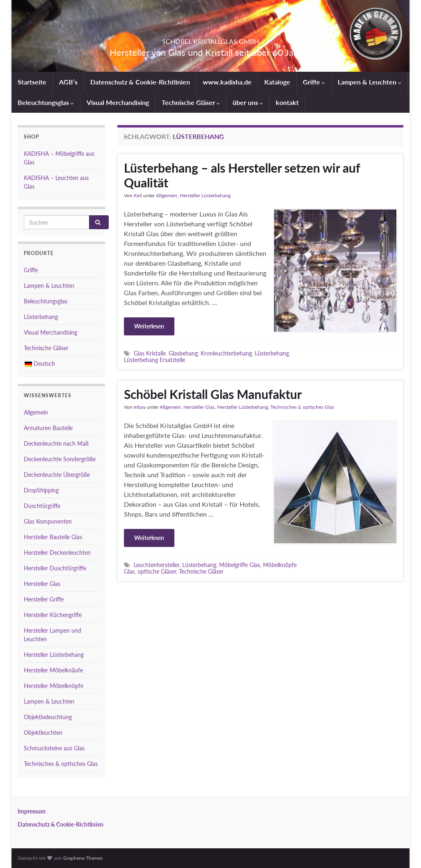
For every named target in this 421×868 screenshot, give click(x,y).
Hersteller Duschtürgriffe (55, 568)
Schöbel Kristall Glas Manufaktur (213, 394)
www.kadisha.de (227, 82)
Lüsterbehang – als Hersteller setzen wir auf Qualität (242, 175)
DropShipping (41, 490)
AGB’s (68, 82)
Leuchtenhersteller (157, 565)
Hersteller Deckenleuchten (57, 552)
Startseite (32, 82)
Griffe (314, 82)
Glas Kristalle (150, 353)
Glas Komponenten (48, 521)
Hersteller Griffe (44, 599)
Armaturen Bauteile (48, 428)
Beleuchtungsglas (46, 102)
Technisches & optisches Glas (302, 407)
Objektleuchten (43, 732)
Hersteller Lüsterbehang (205, 195)
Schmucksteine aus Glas (54, 748)
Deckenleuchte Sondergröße (60, 459)
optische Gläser (157, 571)
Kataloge (277, 82)
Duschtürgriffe (42, 506)
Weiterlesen (149, 326)
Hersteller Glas (199, 407)
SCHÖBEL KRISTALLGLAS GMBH (210, 39)
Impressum (32, 811)
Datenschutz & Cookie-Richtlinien (140, 82)
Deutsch (40, 363)
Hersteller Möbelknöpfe (54, 686)
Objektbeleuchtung (48, 717)
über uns (248, 102)
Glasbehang (183, 353)
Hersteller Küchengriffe (53, 615)
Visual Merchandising (118, 102)
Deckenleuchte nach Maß (56, 443)
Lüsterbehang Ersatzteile (154, 360)
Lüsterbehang (272, 353)
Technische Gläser (191, 102)
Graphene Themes (83, 858)
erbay (140, 407)
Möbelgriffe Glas (240, 565)
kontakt (287, 102)
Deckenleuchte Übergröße (57, 475)
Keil (138, 195)
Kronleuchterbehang (226, 353)
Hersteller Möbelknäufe (53, 670)
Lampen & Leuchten (370, 82)
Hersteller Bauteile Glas (53, 537)
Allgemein (167, 195)
